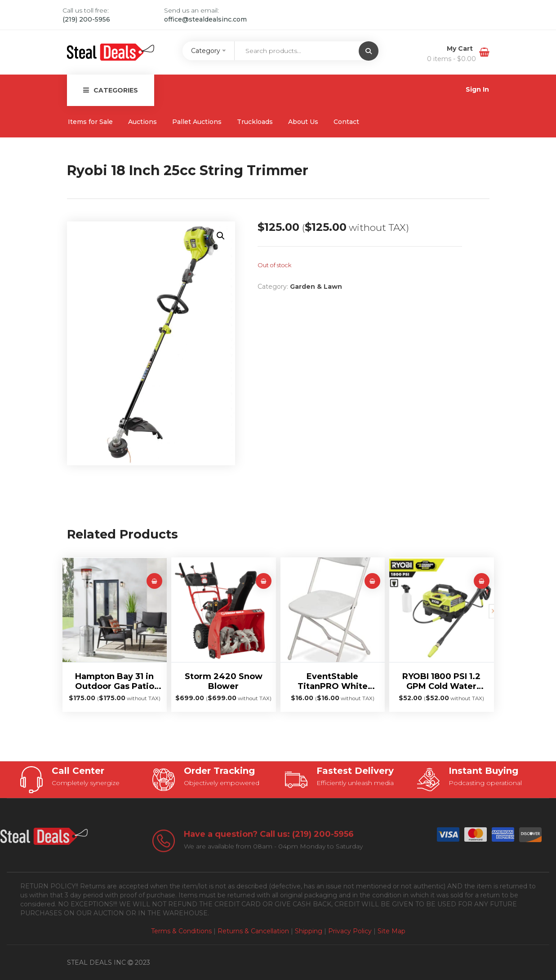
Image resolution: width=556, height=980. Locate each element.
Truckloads (255, 122)
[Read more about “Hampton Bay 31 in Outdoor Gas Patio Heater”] (154, 581)
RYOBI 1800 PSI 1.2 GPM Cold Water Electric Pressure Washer (441, 681)
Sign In (477, 89)
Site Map (391, 931)
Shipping (309, 931)
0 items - (451, 59)
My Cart (461, 49)
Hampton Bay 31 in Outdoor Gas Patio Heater (115, 681)
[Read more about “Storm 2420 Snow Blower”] (264, 581)
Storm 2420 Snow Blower (224, 681)
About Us (303, 122)
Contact (346, 122)
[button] (221, 236)
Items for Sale (90, 122)
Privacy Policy (350, 931)
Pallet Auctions (197, 122)
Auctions (142, 122)
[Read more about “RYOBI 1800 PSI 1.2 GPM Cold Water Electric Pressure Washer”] (482, 581)
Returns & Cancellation (253, 931)
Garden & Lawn (316, 287)
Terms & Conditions (181, 931)
